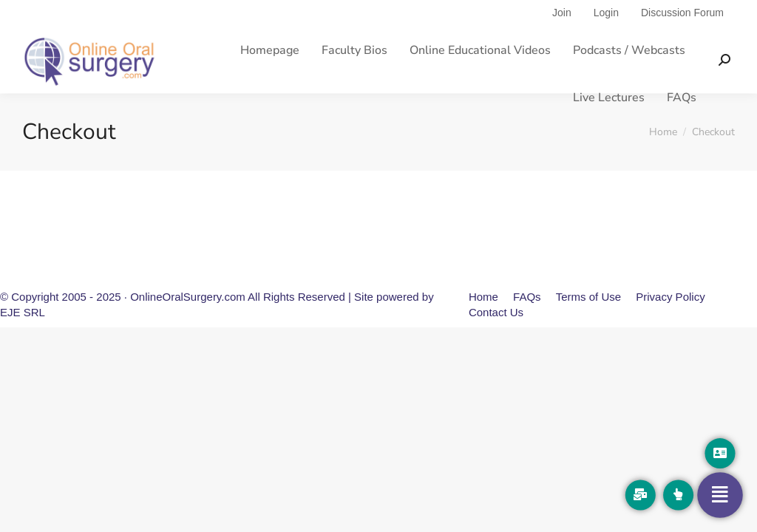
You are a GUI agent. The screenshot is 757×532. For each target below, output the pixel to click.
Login (606, 40)
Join (562, 40)
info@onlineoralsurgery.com (373, 14)
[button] (720, 453)
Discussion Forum (682, 40)
